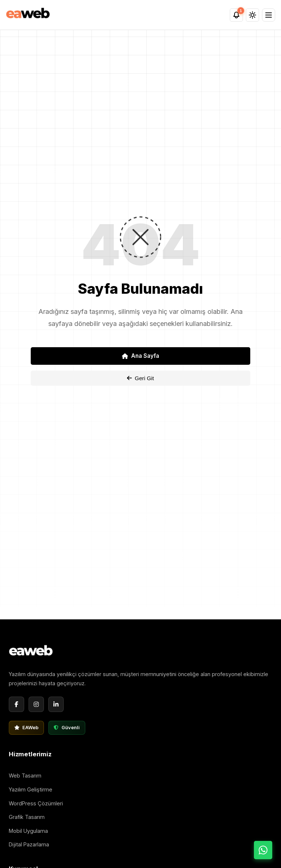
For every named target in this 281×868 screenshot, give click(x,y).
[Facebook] (16, 704)
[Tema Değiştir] (252, 15)
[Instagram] (36, 704)
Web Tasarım (25, 776)
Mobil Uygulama (28, 831)
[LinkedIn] (56, 704)
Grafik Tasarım (27, 817)
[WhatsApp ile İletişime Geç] (263, 850)
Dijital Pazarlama (29, 844)
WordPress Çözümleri (36, 803)
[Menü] (269, 15)
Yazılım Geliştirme (31, 789)
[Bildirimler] (236, 15)
